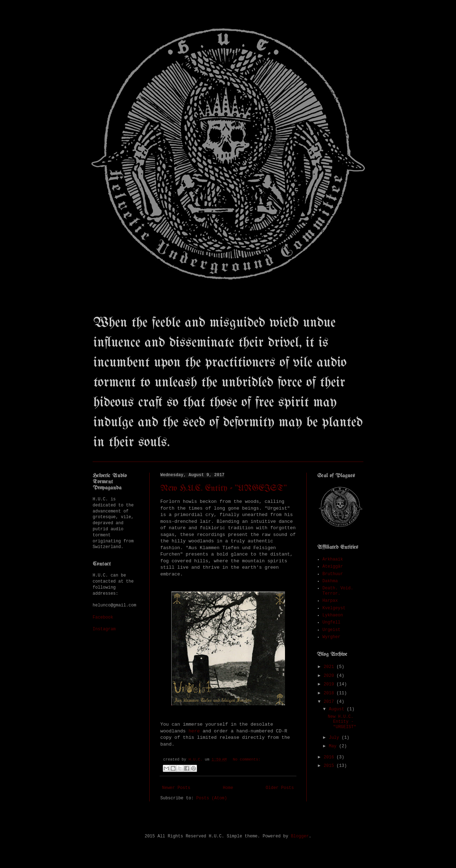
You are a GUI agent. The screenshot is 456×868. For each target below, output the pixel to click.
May (334, 746)
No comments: (247, 759)
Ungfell (331, 622)
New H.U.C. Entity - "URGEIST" (224, 488)
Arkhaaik (333, 559)
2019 (330, 684)
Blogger (300, 836)
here (194, 731)
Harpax (330, 601)
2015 (330, 766)
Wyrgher (331, 637)
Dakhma (330, 581)
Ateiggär (333, 567)
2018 (330, 693)
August (338, 709)
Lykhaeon (333, 615)
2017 (330, 702)
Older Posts (280, 788)
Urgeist (331, 630)
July (335, 738)
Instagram (104, 629)
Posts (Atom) (212, 798)
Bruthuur (333, 574)
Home (228, 788)
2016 (330, 757)
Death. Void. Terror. (338, 591)
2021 (330, 667)
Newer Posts (176, 788)
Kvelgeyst (334, 608)
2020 (330, 676)
